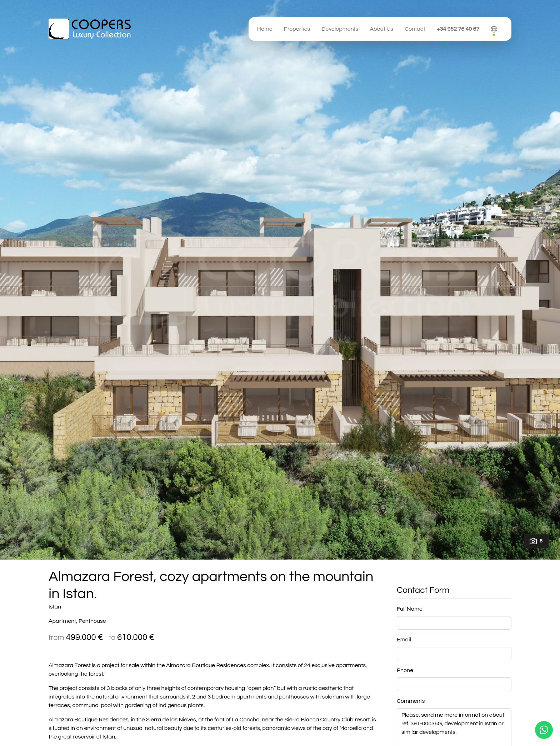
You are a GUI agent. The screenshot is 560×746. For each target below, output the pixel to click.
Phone (405, 670)
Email (404, 640)
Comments (411, 701)
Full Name (410, 609)
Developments (340, 29)
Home (265, 29)
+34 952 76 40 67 (458, 29)
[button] (494, 29)
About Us (381, 29)
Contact (415, 29)
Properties (297, 29)
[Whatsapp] (544, 730)
